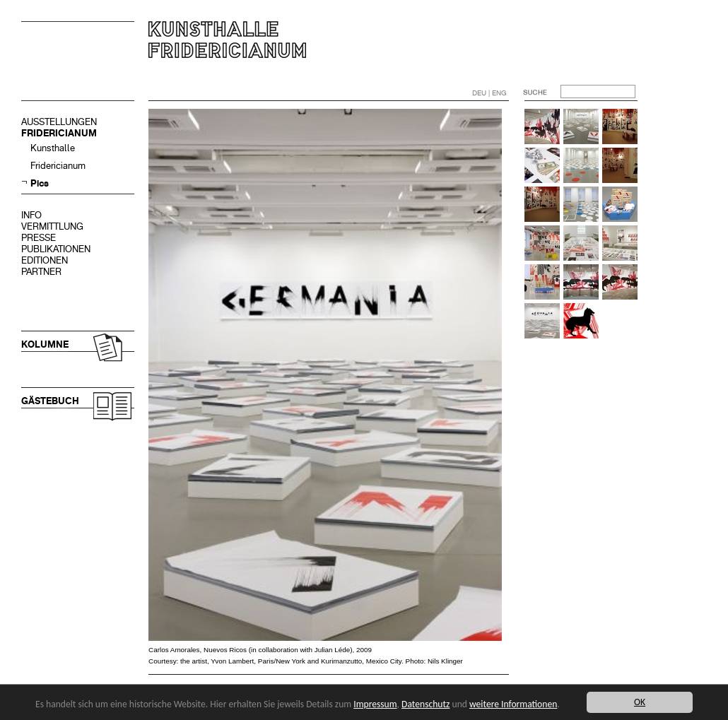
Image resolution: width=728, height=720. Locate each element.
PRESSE (39, 238)
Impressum (375, 704)
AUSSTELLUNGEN (59, 122)
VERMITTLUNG (52, 226)
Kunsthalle (53, 148)
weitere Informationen (513, 704)
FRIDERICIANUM (59, 133)
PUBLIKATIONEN (56, 249)
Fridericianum (58, 166)
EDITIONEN (45, 260)
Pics (40, 183)
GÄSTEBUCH (50, 401)
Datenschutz (425, 704)
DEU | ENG (489, 93)
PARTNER (41, 272)
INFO (31, 215)
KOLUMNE (45, 344)
